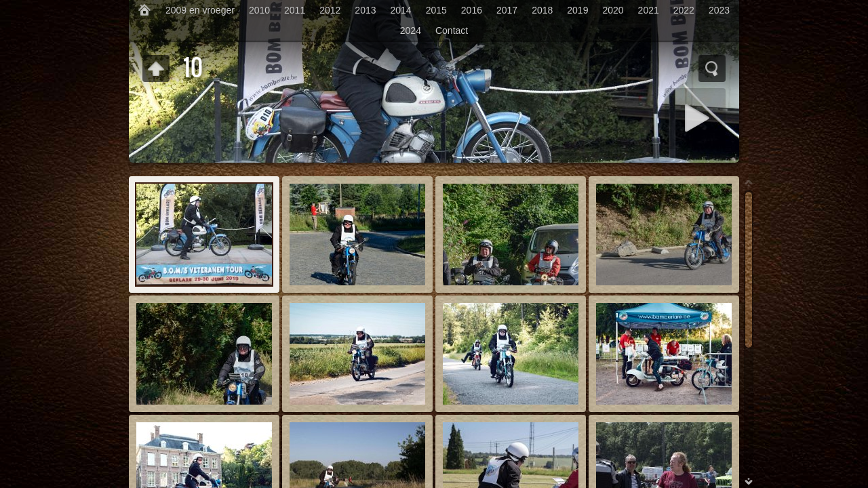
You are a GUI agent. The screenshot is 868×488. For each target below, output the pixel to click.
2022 (684, 10)
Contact (452, 30)
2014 (401, 10)
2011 (295, 10)
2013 (365, 10)
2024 (411, 30)
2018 (542, 10)
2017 (507, 10)
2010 (259, 10)
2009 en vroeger (200, 10)
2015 (436, 10)
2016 (472, 10)
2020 (613, 10)
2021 (649, 10)
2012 (330, 10)
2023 (719, 10)
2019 (577, 10)
